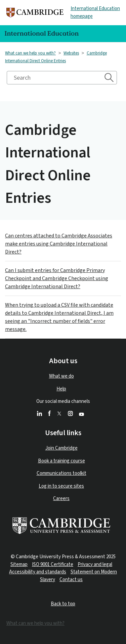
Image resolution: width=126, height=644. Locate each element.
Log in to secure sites (61, 486)
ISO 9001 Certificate (53, 564)
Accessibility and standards (38, 572)
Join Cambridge (61, 448)
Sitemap (19, 564)
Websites (71, 53)
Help (61, 389)
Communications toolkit (61, 473)
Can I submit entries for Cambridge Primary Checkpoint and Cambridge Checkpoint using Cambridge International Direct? (57, 278)
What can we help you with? (30, 53)
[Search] (62, 78)
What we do (61, 376)
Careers (61, 499)
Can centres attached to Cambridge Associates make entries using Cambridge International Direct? (59, 244)
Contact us (71, 580)
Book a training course (61, 461)
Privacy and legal (95, 564)
